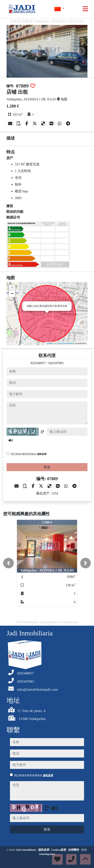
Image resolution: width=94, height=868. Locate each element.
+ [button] (12, 288)
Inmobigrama (47, 854)
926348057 (38, 363)
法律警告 (74, 850)
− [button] (12, 294)
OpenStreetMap (66, 343)
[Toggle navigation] (85, 9)
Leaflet (50, 343)
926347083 (56, 363)
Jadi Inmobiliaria (26, 850)
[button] (8, 563)
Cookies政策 (59, 850)
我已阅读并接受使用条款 (29, 454)
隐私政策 (42, 454)
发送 (47, 467)
